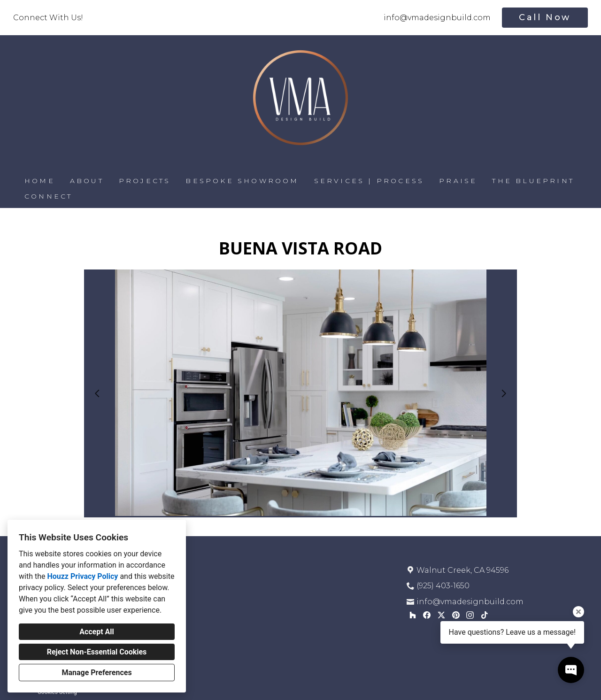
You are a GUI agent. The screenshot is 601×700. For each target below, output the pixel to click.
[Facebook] (427, 615)
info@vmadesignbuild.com (437, 18)
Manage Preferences (96, 673)
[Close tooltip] (578, 612)
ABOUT (87, 181)
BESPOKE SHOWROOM (242, 181)
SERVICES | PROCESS (369, 181)
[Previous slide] (97, 393)
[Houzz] (412, 615)
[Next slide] (504, 393)
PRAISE (458, 181)
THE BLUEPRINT (533, 181)
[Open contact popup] (571, 670)
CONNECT (48, 196)
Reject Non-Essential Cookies (97, 652)
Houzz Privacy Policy (82, 576)
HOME (40, 181)
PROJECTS (145, 181)
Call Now (545, 17)
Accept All (97, 632)
